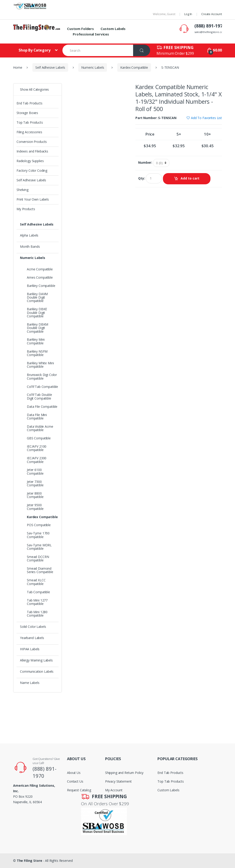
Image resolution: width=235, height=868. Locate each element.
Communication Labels (37, 671)
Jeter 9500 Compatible (35, 507)
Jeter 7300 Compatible (35, 483)
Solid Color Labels (33, 627)
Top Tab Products (30, 122)
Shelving (22, 190)
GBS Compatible (39, 438)
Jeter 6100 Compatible (35, 471)
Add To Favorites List (206, 118)
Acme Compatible (40, 269)
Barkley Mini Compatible (36, 341)
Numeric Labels (93, 67)
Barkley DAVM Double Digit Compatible (37, 297)
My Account (114, 790)
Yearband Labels (32, 638)
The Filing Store (29, 861)
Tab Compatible (38, 592)
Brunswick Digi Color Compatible (42, 376)
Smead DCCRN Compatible (38, 558)
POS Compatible (39, 525)
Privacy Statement (118, 781)
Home (18, 67)
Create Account (212, 14)
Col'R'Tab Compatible (42, 387)
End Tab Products (29, 103)
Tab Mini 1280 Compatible (37, 614)
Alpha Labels (29, 235)
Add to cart (190, 178)
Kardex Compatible (134, 67)
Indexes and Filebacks (32, 151)
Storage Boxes (27, 113)
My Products (26, 209)
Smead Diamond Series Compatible (40, 570)
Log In (188, 14)
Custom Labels (113, 29)
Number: (145, 163)
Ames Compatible (40, 277)
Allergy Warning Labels (36, 660)
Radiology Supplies (30, 161)
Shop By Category (35, 50)
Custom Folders (80, 29)
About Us (74, 773)
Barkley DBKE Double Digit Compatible (37, 313)
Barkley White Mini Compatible (40, 365)
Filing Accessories (29, 132)
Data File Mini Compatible (37, 416)
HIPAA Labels (30, 649)
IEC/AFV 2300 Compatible (37, 460)
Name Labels (30, 683)
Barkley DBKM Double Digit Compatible (38, 328)
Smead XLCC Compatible (36, 582)
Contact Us (75, 781)
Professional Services (91, 34)
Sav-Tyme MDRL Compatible (39, 547)
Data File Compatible (42, 407)
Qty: (141, 178)
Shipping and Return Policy (124, 773)
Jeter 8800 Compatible (35, 495)
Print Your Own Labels (33, 199)
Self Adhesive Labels (50, 67)
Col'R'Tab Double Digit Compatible (39, 396)
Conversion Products (32, 142)
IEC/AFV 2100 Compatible (37, 448)
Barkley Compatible (41, 286)
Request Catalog (79, 790)
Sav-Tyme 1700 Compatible (38, 535)
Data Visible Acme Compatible (40, 428)
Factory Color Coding (32, 170)
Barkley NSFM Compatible (37, 353)
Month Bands (30, 246)
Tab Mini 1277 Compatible (37, 602)
